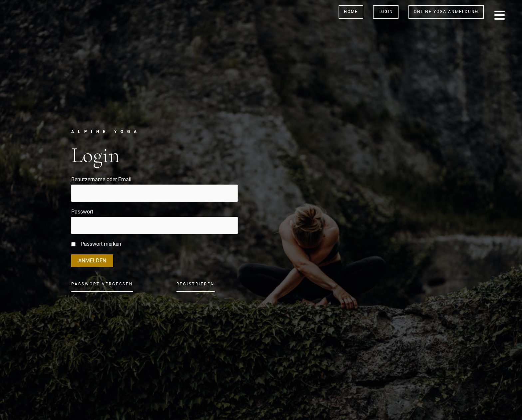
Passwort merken (101, 244)
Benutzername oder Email (101, 179)
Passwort (82, 212)
